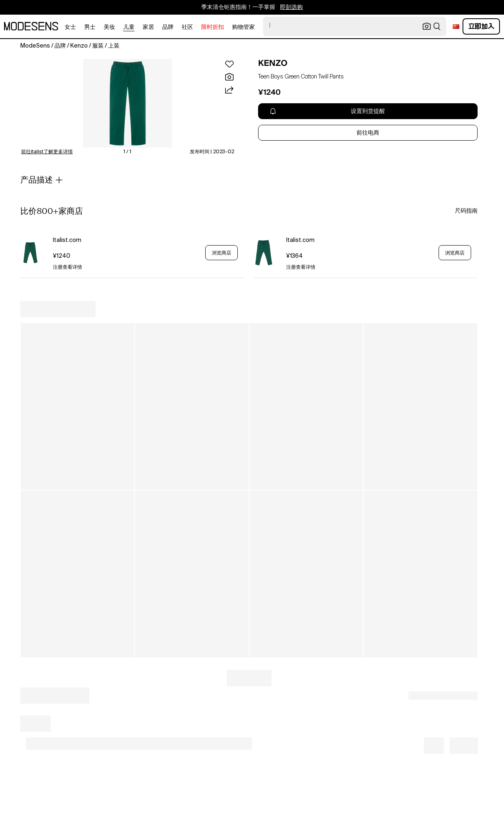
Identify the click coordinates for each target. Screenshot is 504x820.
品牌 (168, 27)
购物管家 (243, 27)
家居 (148, 27)
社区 (187, 27)
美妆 (109, 27)
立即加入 (481, 26)
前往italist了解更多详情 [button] (47, 152)
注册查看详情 (67, 268)
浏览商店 (222, 253)
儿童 (129, 27)
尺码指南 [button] (466, 211)
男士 (90, 27)
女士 (70, 27)
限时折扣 (213, 27)
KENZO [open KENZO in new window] (273, 63)
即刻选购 (291, 7)
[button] (128, 103)
